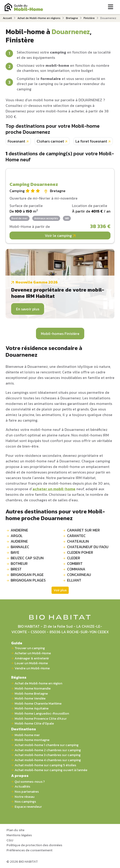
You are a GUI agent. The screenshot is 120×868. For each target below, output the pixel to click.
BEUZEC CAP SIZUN (27, 558)
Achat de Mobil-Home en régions (39, 18)
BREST (16, 569)
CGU (10, 840)
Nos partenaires (27, 792)
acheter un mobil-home (54, 489)
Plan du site (15, 830)
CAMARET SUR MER (83, 530)
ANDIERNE (19, 530)
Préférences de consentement (29, 850)
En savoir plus (28, 309)
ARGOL (17, 536)
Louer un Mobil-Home (31, 663)
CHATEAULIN (78, 541)
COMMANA (76, 569)
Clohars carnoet (50, 141)
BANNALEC (20, 547)
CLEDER (74, 558)
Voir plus (60, 590)
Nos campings (25, 802)
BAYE (15, 552)
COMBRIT (75, 563)
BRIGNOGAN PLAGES (28, 580)
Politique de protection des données (34, 845)
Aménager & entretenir (32, 658)
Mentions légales (19, 835)
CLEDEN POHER (80, 552)
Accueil (7, 18)
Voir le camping (60, 235)
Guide (17, 643)
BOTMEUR (19, 563)
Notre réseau (25, 797)
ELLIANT (74, 580)
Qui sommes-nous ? (30, 782)
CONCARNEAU (79, 575)
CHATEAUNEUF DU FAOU (88, 547)
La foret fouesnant (91, 141)
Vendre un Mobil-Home (32, 668)
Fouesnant (16, 141)
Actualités (22, 787)
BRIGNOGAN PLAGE (27, 575)
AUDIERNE (19, 541)
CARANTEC (76, 536)
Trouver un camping (30, 648)
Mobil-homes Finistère (60, 334)
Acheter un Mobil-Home (33, 653)
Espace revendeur (28, 807)
